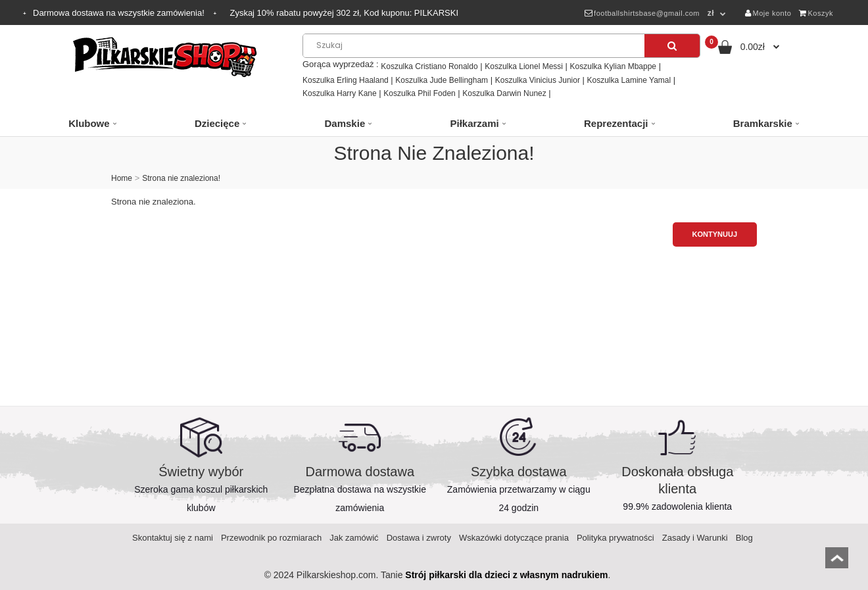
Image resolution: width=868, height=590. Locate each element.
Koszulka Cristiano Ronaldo (429, 66)
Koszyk (816, 13)
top (837, 562)
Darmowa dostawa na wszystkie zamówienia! (120, 13)
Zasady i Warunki (695, 538)
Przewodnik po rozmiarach (271, 538)
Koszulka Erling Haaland (346, 80)
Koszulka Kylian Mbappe (613, 66)
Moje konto (768, 13)
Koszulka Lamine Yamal (629, 80)
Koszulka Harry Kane (340, 93)
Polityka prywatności (615, 538)
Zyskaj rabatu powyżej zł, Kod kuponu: (344, 13)
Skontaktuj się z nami (173, 538)
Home (122, 178)
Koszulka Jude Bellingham (442, 80)
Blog (744, 538)
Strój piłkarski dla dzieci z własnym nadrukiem (506, 575)
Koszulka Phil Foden (419, 93)
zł (711, 13)
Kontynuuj (715, 234)
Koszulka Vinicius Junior (538, 80)
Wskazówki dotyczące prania (514, 538)
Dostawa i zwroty (419, 538)
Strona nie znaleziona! (181, 178)
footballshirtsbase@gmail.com (642, 13)
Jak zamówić (354, 538)
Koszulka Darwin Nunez (504, 93)
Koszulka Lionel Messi (524, 66)
